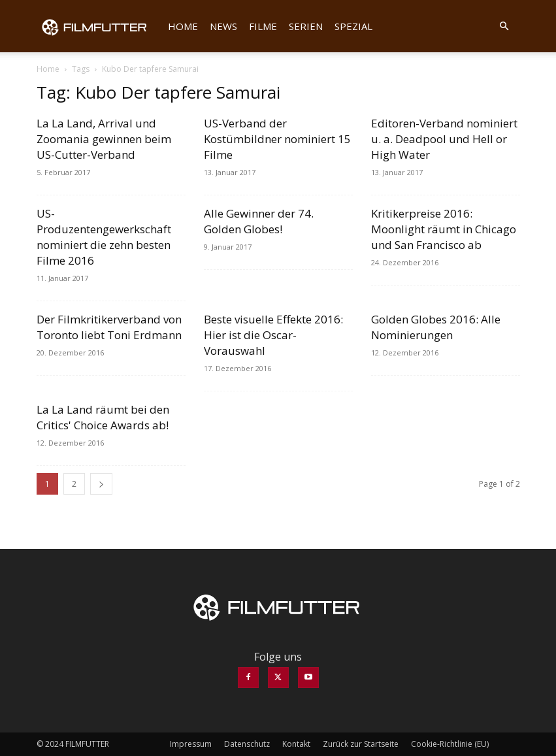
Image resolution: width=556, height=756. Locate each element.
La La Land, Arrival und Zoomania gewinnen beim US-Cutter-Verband (104, 139)
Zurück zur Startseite (361, 744)
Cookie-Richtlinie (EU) (450, 744)
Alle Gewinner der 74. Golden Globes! (259, 221)
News (223, 26)
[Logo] (99, 26)
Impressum (191, 744)
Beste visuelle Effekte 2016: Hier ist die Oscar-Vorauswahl (273, 335)
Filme (263, 26)
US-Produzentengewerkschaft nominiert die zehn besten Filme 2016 (104, 237)
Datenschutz (247, 744)
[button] (504, 26)
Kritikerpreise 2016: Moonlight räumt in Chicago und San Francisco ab (444, 229)
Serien (306, 26)
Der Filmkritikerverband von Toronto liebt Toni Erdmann (109, 327)
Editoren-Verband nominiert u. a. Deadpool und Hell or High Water (444, 139)
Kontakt (296, 744)
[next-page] (101, 484)
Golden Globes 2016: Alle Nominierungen (436, 327)
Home (183, 26)
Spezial (353, 26)
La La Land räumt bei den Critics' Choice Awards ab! (103, 417)
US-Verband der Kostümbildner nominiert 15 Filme (277, 139)
